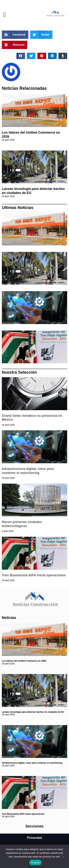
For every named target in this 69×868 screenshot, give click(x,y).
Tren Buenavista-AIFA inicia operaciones (34, 575)
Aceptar (35, 863)
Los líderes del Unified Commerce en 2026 (24, 661)
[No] (63, 856)
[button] (5, 15)
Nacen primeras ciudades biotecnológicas (22, 524)
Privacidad (34, 838)
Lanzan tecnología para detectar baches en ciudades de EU (33, 712)
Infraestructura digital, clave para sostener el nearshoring (28, 471)
